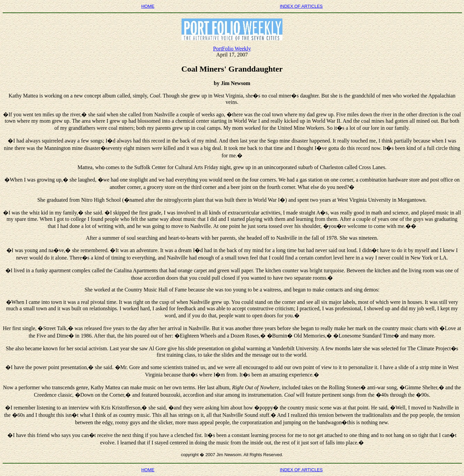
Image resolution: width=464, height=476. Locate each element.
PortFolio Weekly (232, 49)
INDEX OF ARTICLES (301, 6)
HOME (148, 6)
